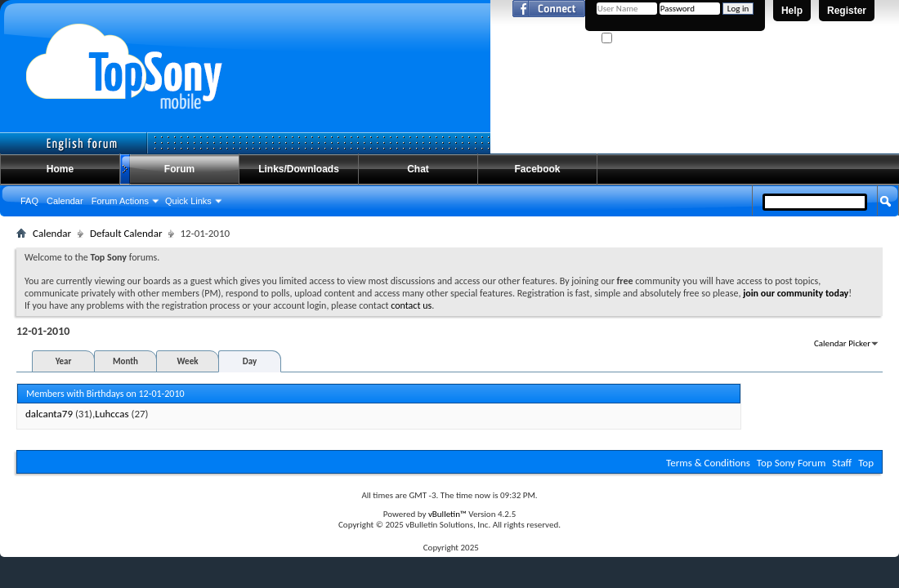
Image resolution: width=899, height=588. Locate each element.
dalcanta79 (49, 414)
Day (250, 361)
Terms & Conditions (708, 463)
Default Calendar (126, 233)
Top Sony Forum (791, 463)
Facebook (537, 169)
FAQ (29, 201)
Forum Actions (120, 201)
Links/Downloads (299, 169)
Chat (418, 169)
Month (125, 361)
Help (792, 11)
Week (188, 361)
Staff (842, 463)
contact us (411, 305)
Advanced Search (847, 231)
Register (847, 11)
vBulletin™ (447, 514)
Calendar (65, 201)
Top (866, 463)
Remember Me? (637, 39)
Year (64, 361)
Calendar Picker (842, 343)
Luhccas (112, 414)
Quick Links (188, 201)
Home (60, 169)
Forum (179, 169)
